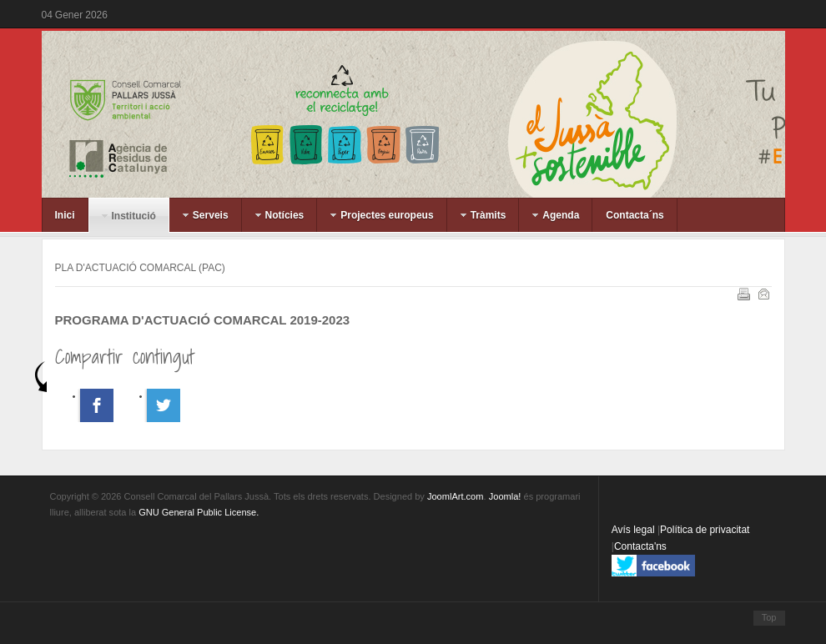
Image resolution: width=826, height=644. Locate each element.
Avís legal (635, 530)
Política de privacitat (705, 530)
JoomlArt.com (455, 496)
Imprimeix (743, 293)
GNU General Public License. (199, 512)
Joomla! (505, 496)
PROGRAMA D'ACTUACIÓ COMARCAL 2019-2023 (203, 320)
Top (769, 617)
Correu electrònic (763, 293)
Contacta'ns (640, 546)
